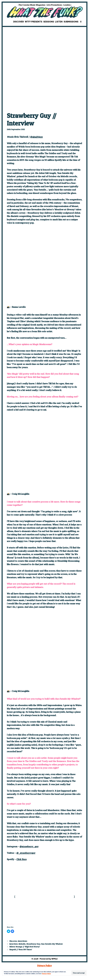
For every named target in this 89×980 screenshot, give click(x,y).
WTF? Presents (34, 22)
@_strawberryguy (26, 853)
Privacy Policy (46, 974)
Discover (19, 22)
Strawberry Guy (33, 944)
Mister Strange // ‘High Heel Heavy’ (25, 947)
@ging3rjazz (36, 137)
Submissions (71, 22)
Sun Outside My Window (52, 944)
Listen (59, 22)
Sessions (49, 22)
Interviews (22, 941)
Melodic (22, 944)
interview (14, 944)
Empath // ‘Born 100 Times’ (21, 949)
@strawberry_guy (29, 847)
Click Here (22, 859)
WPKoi (54, 959)
